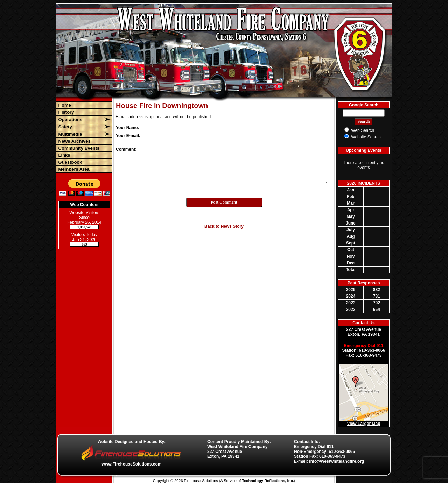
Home (64, 105)
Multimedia (70, 134)
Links (64, 155)
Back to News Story (224, 226)
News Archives (74, 141)
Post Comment (224, 202)
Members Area (73, 169)
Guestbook (70, 162)
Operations (70, 119)
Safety (65, 127)
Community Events (78, 148)
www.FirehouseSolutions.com (132, 464)
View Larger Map (363, 424)
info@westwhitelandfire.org (337, 461)
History (65, 112)
